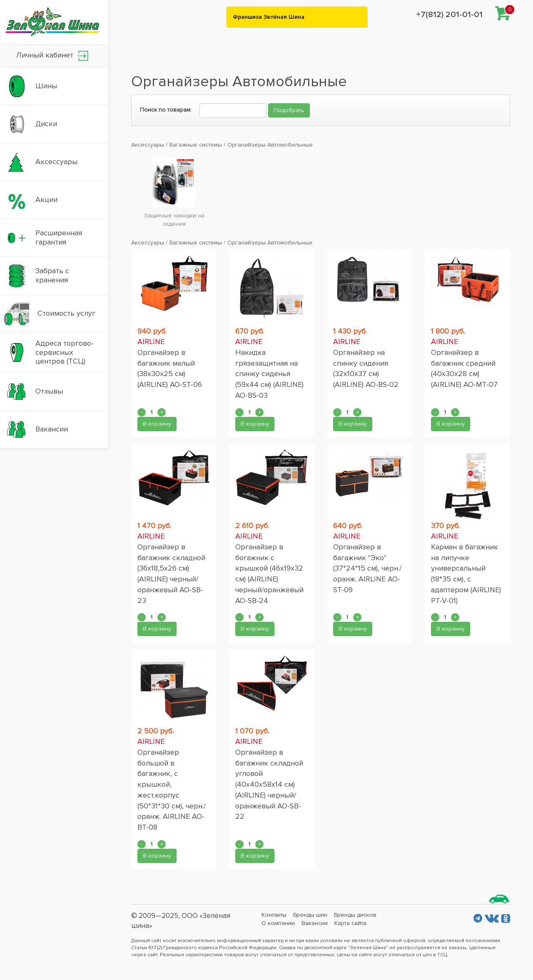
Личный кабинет (52, 56)
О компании (278, 923)
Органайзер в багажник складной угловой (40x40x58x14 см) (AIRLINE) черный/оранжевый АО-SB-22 (269, 784)
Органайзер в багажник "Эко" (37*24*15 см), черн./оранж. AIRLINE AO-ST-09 (367, 568)
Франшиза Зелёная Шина (269, 17)
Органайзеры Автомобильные (270, 145)
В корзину (157, 424)
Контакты (274, 915)
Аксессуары (148, 145)
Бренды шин (310, 915)
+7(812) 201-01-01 (449, 15)
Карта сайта (350, 923)
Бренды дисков (355, 915)
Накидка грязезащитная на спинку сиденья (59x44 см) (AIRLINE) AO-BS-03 (269, 374)
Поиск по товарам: (166, 110)
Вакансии (315, 923)
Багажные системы (196, 145)
